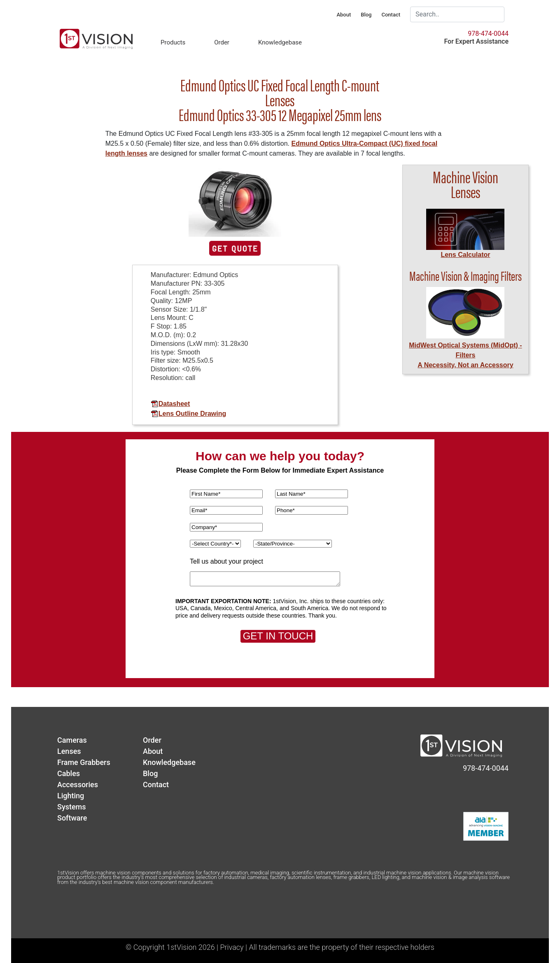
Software (72, 818)
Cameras (72, 740)
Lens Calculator (465, 255)
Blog (366, 15)
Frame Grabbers (84, 762)
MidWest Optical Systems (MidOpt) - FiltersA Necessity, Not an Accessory (465, 355)
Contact (391, 15)
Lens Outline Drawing (188, 414)
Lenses (69, 751)
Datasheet (170, 404)
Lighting (71, 796)
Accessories (78, 785)
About (344, 15)
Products (173, 42)
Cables (69, 773)
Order (222, 42)
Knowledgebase (280, 42)
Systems (72, 807)
